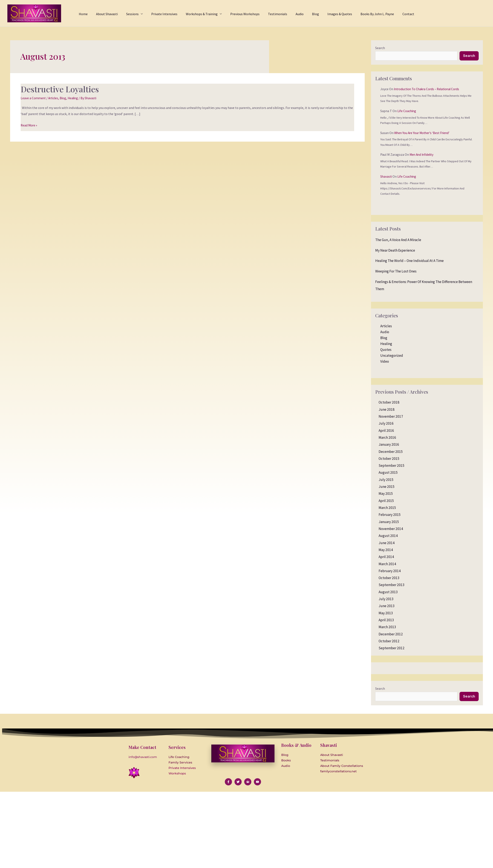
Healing (76, 98)
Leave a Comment (34, 98)
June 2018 (387, 410)
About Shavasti (332, 756)
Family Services (180, 763)
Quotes (386, 350)
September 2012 (392, 648)
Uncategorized (392, 356)
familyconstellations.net (338, 772)
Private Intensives (182, 769)
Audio (385, 332)
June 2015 (387, 487)
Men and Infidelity (423, 155)
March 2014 (387, 564)
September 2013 (392, 585)
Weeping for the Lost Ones (396, 272)
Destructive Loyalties (61, 89)
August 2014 (388, 536)
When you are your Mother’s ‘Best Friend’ (423, 133)
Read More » (29, 125)
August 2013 (388, 592)
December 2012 (391, 635)
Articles (55, 98)
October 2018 (389, 403)
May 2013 (386, 613)
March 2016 (387, 438)
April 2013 (386, 620)
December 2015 (391, 452)
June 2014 (387, 543)
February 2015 (390, 515)
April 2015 (386, 501)
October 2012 (389, 641)
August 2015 (388, 473)
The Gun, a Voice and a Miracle (398, 240)
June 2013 (387, 606)
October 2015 (389, 459)
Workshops (177, 774)
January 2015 (389, 522)
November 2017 (391, 417)
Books (286, 761)
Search (380, 48)
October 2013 (389, 578)
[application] (155, 13)
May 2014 (386, 550)
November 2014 (391, 529)
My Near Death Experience (395, 251)
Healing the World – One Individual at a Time (409, 261)
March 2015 (387, 508)
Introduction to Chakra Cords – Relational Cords (429, 89)
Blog (65, 98)
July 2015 (386, 480)
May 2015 (386, 494)
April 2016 (386, 431)
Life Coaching (407, 111)
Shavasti (386, 177)
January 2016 (389, 445)
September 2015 (392, 466)
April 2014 (386, 557)
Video (385, 362)
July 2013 (386, 599)
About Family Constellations (342, 767)
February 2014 (390, 571)
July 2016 (386, 424)
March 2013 (387, 627)
